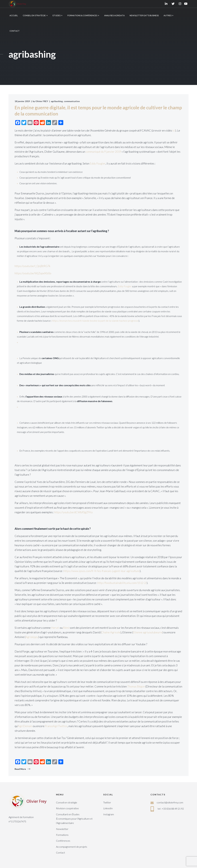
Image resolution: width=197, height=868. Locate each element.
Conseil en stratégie (67, 802)
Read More (20, 769)
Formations (62, 835)
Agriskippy (32, 637)
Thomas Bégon (136, 686)
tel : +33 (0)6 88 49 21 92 (171, 809)
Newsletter (62, 829)
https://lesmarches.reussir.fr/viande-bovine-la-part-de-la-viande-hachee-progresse (95, 321)
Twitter (107, 802)
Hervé (55, 628)
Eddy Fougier (98, 163)
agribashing (57, 101)
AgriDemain (25, 726)
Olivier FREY (42, 101)
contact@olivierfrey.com (170, 802)
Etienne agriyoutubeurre (148, 632)
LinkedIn (108, 808)
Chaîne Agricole (111, 632)
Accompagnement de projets (72, 847)
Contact (60, 853)
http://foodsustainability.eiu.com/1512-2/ (122, 583)
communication (72, 101)
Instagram (109, 814)
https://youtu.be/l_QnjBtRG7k (33, 266)
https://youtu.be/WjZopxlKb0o (33, 273)
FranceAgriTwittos (56, 726)
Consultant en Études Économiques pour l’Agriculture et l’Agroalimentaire (74, 819)
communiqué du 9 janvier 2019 (103, 152)
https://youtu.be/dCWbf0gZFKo (74, 512)
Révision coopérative (67, 808)
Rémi (66, 628)
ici (174, 130)
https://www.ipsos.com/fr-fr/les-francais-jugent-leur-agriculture (102, 571)
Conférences (63, 841)
